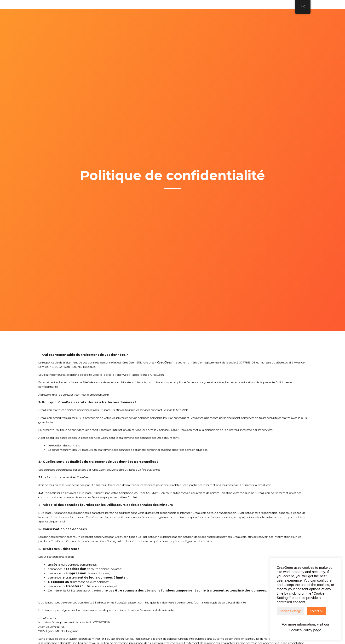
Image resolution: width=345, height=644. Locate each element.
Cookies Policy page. (305, 630)
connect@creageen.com (92, 395)
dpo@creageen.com (131, 602)
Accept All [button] (316, 611)
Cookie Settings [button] (290, 611)
